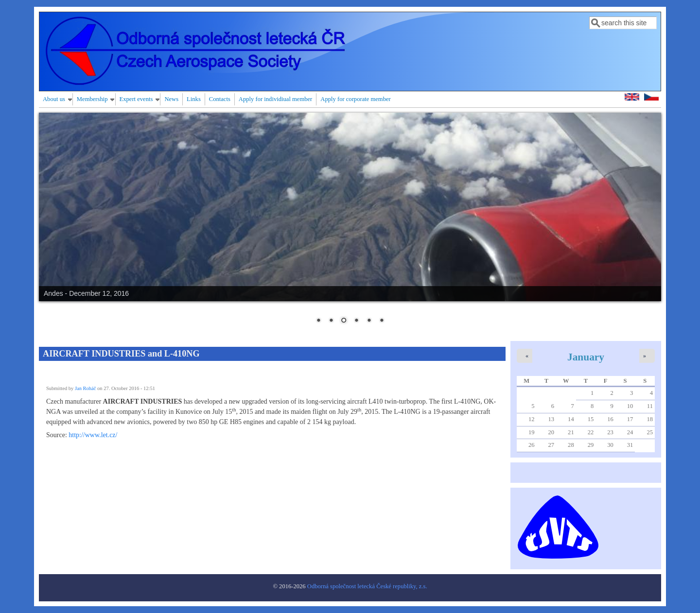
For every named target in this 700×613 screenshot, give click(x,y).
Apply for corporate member (355, 99)
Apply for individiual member (275, 99)
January (586, 357)
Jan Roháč (85, 388)
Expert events (136, 99)
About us (54, 99)
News (171, 99)
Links (194, 99)
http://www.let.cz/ (93, 435)
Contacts (220, 99)
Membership (92, 99)
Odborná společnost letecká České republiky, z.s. (367, 586)
